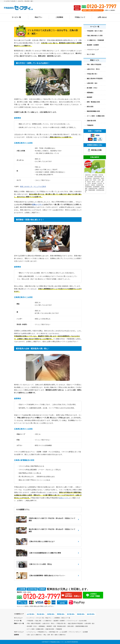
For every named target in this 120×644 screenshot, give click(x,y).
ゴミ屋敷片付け (47, 621)
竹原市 (95, 180)
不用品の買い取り (92, 74)
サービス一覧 (16, 17)
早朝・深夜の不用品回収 (94, 64)
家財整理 (89, 97)
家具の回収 (90, 107)
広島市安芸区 (96, 178)
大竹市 (89, 183)
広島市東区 (95, 175)
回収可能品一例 (53, 632)
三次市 (98, 182)
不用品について (80, 17)
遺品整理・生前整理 (93, 45)
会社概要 (85, 632)
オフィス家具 (96, 116)
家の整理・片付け (92, 88)
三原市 (99, 180)
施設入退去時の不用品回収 (95, 79)
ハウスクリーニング (93, 50)
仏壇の (90, 623)
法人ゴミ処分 (91, 54)
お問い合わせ (102, 17)
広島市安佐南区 (98, 177)
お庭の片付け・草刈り (93, 69)
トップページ (31, 618)
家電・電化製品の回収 (93, 102)
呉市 (91, 180)
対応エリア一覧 (66, 618)
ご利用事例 (59, 17)
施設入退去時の (75, 623)
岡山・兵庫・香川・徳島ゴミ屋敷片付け (55, 635)
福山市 (89, 182)
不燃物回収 (90, 125)
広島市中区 (88, 175)
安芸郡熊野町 (96, 187)
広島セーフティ (37, 205)
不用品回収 (30, 621)
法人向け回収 (83, 621)
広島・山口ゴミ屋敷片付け (34, 635)
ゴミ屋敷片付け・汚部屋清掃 (95, 40)
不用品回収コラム (42, 632)
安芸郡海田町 (88, 187)
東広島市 (94, 183)
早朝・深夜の (34, 623)
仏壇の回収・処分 (92, 83)
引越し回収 (38, 621)
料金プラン (39, 17)
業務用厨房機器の (93, 111)
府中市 (93, 182)
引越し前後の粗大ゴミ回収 (95, 36)
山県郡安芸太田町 (93, 188)
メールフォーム (31, 632)
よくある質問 (63, 632)
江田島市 (93, 185)
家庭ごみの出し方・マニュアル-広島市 (33, 187)
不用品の (61, 623)
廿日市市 (100, 183)
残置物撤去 (90, 93)
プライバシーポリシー (75, 632)
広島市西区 (90, 177)
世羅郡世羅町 (92, 190)
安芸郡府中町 (100, 185)
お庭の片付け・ (49, 623)
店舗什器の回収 (91, 121)
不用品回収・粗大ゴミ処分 (95, 31)
